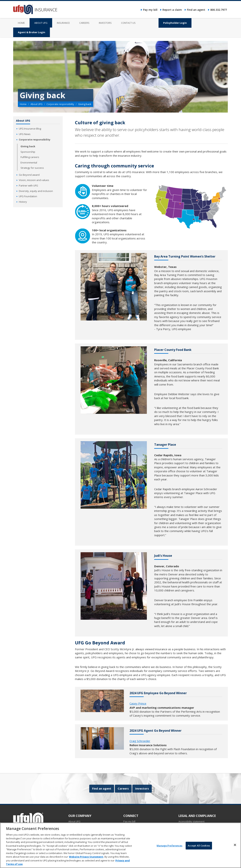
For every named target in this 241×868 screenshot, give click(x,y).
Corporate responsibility (60, 104)
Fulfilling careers (30, 157)
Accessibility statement (191, 821)
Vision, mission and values (34, 180)
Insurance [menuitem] (63, 23)
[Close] (235, 848)
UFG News (25, 134)
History (23, 202)
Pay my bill (150, 10)
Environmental (29, 163)
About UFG (37, 104)
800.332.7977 (219, 10)
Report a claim (172, 10)
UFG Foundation (28, 196)
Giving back (28, 146)
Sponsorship (28, 152)
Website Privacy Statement (86, 860)
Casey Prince (138, 703)
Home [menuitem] (21, 23)
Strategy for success (32, 168)
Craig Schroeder (140, 741)
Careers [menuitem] (84, 23)
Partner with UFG (28, 186)
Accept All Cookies (199, 848)
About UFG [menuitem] (41, 23)
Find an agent (196, 10)
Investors (142, 788)
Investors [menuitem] (105, 23)
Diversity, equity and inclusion (36, 191)
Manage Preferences (169, 848)
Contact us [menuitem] (128, 23)
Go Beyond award (29, 175)
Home (23, 104)
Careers (123, 788)
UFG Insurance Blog (30, 129)
